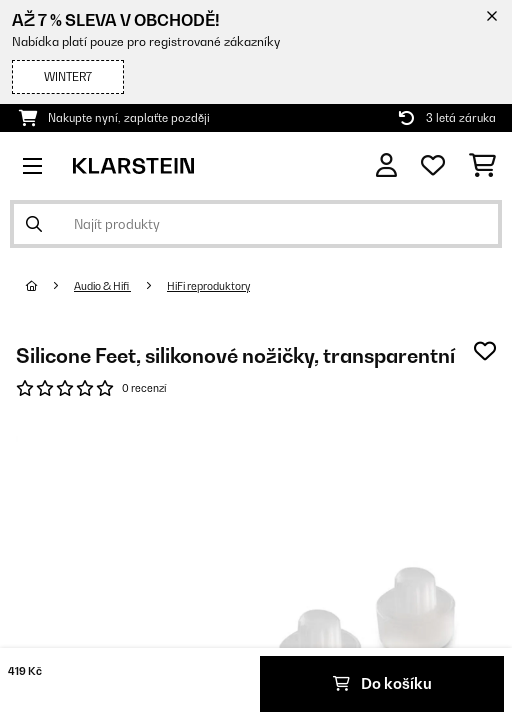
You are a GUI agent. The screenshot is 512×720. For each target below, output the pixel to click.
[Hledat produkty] (256, 224)
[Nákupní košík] (482, 166)
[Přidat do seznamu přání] (485, 351)
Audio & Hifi (102, 286)
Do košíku (382, 683)
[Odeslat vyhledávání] (34, 224)
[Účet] (386, 165)
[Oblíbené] (433, 166)
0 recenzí (144, 388)
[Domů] (50, 286)
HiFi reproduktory (208, 286)
